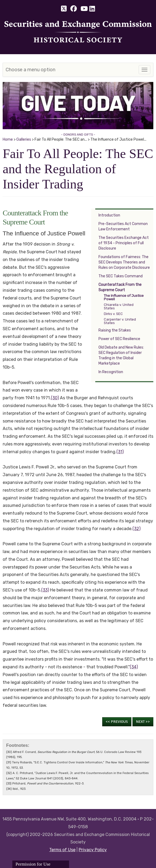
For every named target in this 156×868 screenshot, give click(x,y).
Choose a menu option (31, 70)
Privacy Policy (93, 850)
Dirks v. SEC (113, 314)
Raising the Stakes (115, 330)
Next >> (143, 722)
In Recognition (111, 372)
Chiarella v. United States (119, 306)
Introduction (109, 215)
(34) (134, 667)
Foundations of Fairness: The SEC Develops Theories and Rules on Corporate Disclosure (124, 262)
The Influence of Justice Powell (124, 297)
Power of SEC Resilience (119, 339)
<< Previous (117, 722)
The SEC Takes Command (121, 276)
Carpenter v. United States (120, 321)
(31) (120, 452)
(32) (136, 529)
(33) (45, 590)
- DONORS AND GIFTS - (78, 135)
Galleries (24, 139)
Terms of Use (62, 850)
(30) (55, 398)
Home (8, 139)
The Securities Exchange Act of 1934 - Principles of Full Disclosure (124, 243)
